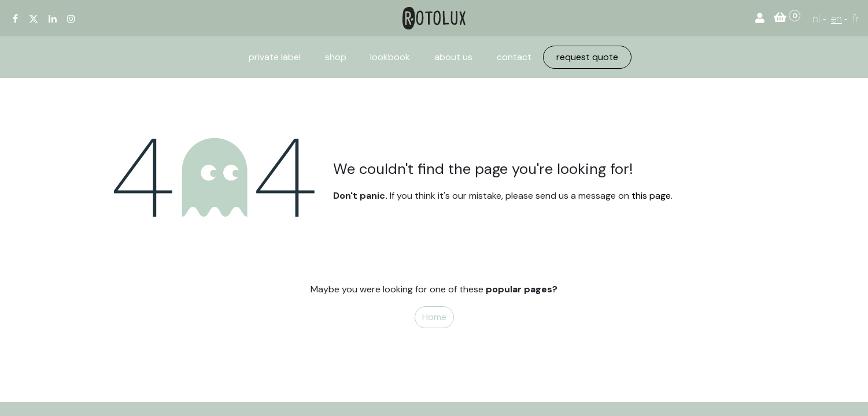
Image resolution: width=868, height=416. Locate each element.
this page (651, 196)
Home (434, 317)
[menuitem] (275, 57)
